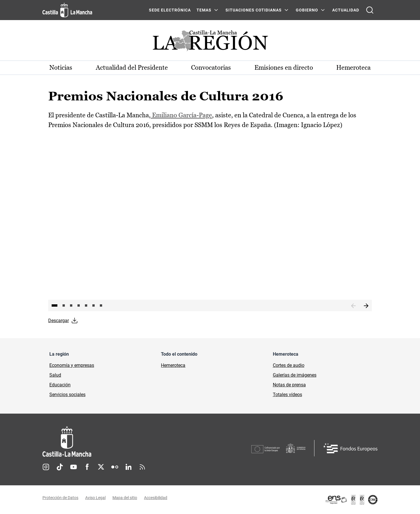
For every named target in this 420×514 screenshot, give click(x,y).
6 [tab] (94, 305)
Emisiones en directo (284, 68)
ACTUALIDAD (346, 10)
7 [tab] (101, 305)
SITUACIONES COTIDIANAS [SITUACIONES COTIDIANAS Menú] (254, 10)
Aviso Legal (95, 498)
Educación (60, 385)
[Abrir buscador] (370, 10)
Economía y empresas (72, 365)
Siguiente (366, 306)
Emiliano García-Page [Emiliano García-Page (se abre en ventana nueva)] (181, 115)
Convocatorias (211, 68)
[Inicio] (120, 442)
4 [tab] (79, 305)
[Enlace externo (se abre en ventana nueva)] (351, 500)
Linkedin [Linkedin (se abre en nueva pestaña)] (129, 467)
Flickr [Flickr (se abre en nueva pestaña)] (115, 467)
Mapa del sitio (125, 498)
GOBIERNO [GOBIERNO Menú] (307, 10)
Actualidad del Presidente (132, 68)
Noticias (61, 68)
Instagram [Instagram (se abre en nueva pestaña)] (46, 467)
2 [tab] (64, 305)
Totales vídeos (287, 395)
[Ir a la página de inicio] (67, 10)
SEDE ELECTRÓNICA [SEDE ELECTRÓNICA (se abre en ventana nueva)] (170, 10)
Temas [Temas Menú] (204, 10)
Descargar (59, 321)
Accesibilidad (156, 498)
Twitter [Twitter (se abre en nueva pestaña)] (101, 467)
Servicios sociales (67, 395)
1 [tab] (55, 305)
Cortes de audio (289, 365)
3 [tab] (71, 305)
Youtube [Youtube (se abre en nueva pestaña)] (73, 467)
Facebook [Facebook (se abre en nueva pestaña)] (87, 467)
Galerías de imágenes (295, 375)
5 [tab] (86, 305)
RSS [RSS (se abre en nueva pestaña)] (142, 467)
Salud (55, 375)
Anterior (353, 306)
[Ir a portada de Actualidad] (210, 42)
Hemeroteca (353, 68)
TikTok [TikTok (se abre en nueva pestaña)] (60, 467)
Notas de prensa (289, 385)
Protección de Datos (60, 498)
